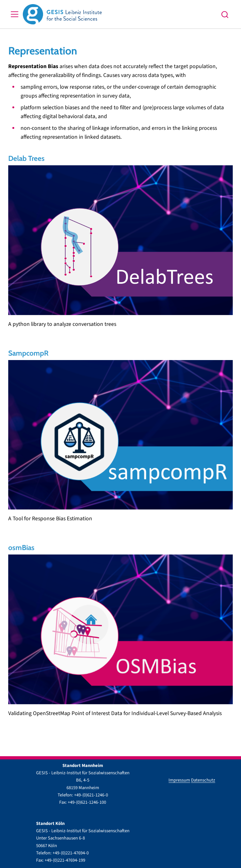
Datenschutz (203, 780)
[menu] (15, 14)
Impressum (179, 780)
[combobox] (225, 14)
